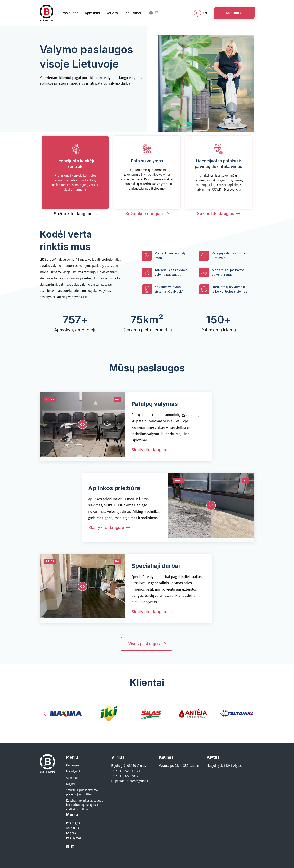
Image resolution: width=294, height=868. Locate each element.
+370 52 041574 (129, 771)
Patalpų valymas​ (147, 161)
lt (198, 13)
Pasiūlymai (73, 771)
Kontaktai (234, 13)
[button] (45, 714)
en (205, 13)
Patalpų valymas (155, 404)
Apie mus (72, 778)
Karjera (71, 784)
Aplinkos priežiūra (114, 488)
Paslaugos (73, 765)
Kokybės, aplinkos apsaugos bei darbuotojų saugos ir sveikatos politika (84, 805)
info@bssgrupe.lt (137, 781)
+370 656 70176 (129, 776)
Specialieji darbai (156, 566)
